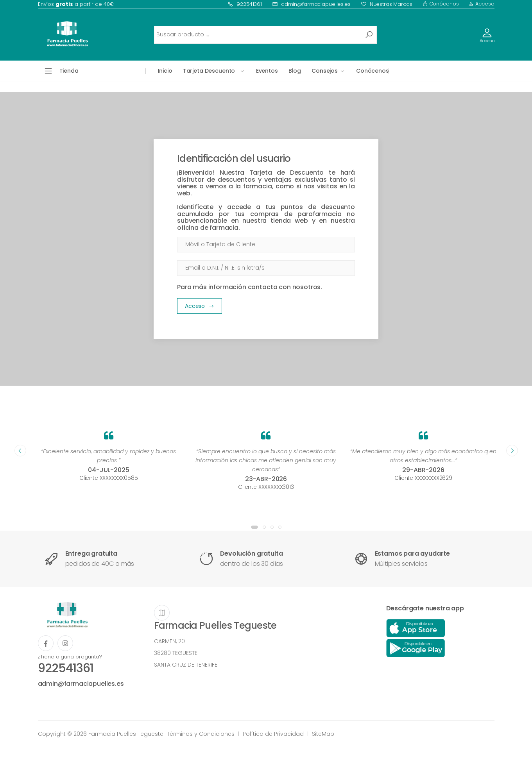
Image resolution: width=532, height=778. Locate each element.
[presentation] (20, 451)
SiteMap (323, 734)
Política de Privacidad (273, 734)
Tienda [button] (69, 71)
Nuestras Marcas (387, 4)
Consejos (325, 71)
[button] (254, 527)
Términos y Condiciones (201, 734)
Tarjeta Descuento (209, 71)
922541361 (245, 4)
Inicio (165, 71)
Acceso (481, 4)
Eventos (267, 71)
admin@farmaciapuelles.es (311, 4)
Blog (295, 71)
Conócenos (441, 4)
